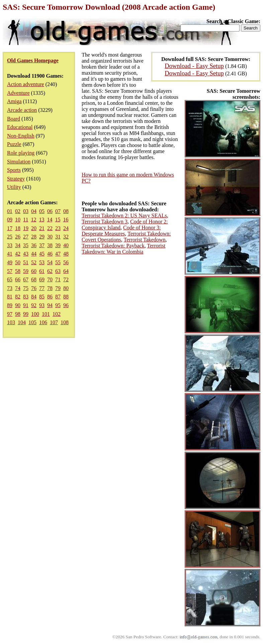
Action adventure (26, 84)
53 (42, 262)
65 (10, 279)
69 (42, 279)
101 (46, 314)
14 (50, 220)
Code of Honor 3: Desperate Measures (121, 231)
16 (66, 220)
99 (26, 314)
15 (58, 220)
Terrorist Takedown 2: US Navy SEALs (124, 216)
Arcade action (22, 110)
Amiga (14, 101)
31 (58, 237)
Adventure (18, 93)
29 (42, 237)
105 (32, 322)
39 (58, 245)
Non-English (21, 136)
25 (10, 237)
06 (50, 211)
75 (26, 288)
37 (42, 245)
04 (34, 211)
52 (34, 262)
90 (18, 305)
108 (65, 322)
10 (18, 220)
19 (26, 228)
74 (18, 288)
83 (26, 297)
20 (34, 228)
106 (43, 322)
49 (10, 262)
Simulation (19, 162)
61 (42, 271)
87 (58, 297)
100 (35, 314)
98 (18, 314)
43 (26, 254)
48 (66, 254)
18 (18, 228)
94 (50, 305)
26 (18, 237)
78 (50, 288)
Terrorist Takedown (144, 240)
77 (42, 288)
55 (58, 262)
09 (10, 220)
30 (50, 237)
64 (66, 271)
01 (10, 211)
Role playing (21, 153)
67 (26, 279)
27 (26, 237)
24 (66, 228)
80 (66, 288)
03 (26, 211)
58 (18, 271)
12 (33, 220)
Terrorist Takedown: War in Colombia (123, 249)
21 (42, 228)
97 (10, 314)
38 (50, 245)
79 (58, 288)
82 (18, 297)
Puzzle (14, 144)
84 (34, 297)
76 (34, 288)
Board (14, 119)
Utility (14, 187)
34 (18, 245)
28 (34, 237)
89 (10, 305)
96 (66, 305)
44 (34, 254)
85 (42, 297)
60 (34, 271)
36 (34, 245)
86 (50, 297)
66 (18, 279)
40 (66, 245)
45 (42, 254)
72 (66, 279)
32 (66, 237)
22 (50, 228)
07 (58, 211)
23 (58, 228)
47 (58, 254)
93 (42, 305)
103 (11, 322)
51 (26, 262)
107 (54, 322)
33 (10, 245)
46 (50, 254)
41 (10, 254)
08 (66, 211)
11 (26, 220)
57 (10, 271)
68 (34, 279)
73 (10, 288)
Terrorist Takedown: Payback (113, 246)
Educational (20, 127)
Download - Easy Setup (194, 66)
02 (18, 211)
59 (26, 271)
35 (26, 245)
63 (58, 271)
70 (50, 279)
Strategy (16, 179)
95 (58, 305)
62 (50, 271)
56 (66, 262)
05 (42, 211)
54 (50, 262)
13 (41, 220)
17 (10, 228)
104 (22, 322)
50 (18, 262)
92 (34, 305)
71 (58, 279)
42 (18, 254)
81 (10, 297)
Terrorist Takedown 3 (105, 222)
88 (66, 297)
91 (26, 305)
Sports (14, 170)
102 (57, 314)
